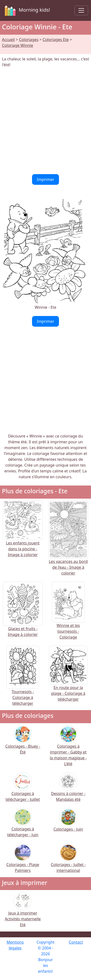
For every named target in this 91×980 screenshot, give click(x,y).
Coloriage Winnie (17, 45)
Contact (76, 942)
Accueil (8, 40)
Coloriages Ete (56, 40)
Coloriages (29, 40)
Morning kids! (26, 10)
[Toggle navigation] (81, 10)
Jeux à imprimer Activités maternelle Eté (23, 913)
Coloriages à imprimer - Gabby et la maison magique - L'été (68, 749)
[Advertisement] (45, 121)
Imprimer (46, 179)
